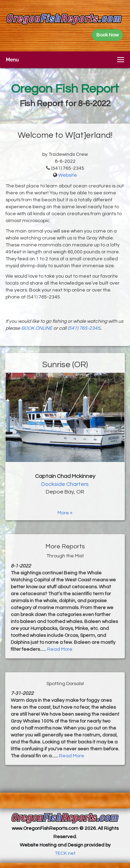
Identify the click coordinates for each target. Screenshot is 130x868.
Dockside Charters (65, 484)
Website (68, 175)
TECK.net (65, 853)
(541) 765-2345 (84, 328)
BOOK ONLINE (37, 328)
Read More (60, 649)
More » (65, 513)
